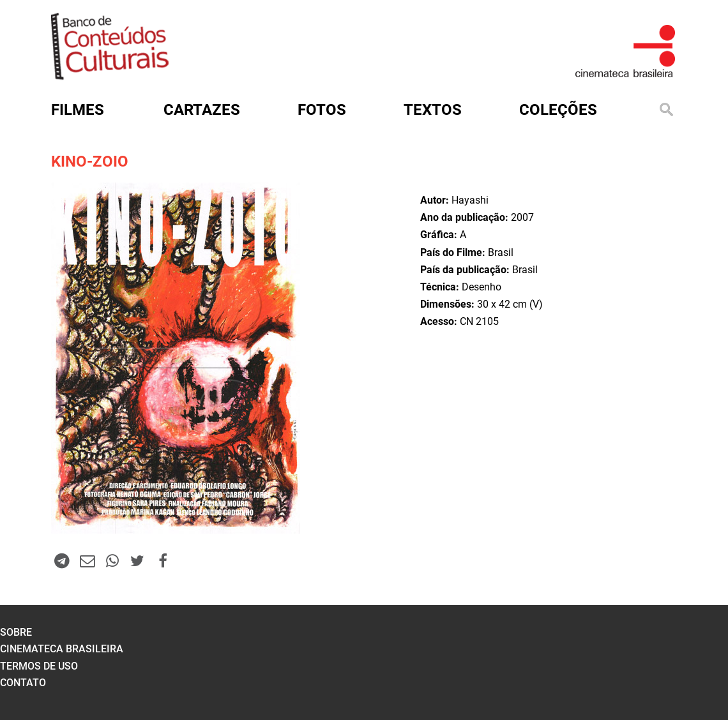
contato (23, 683)
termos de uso (39, 666)
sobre (16, 632)
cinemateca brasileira (62, 649)
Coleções (558, 110)
